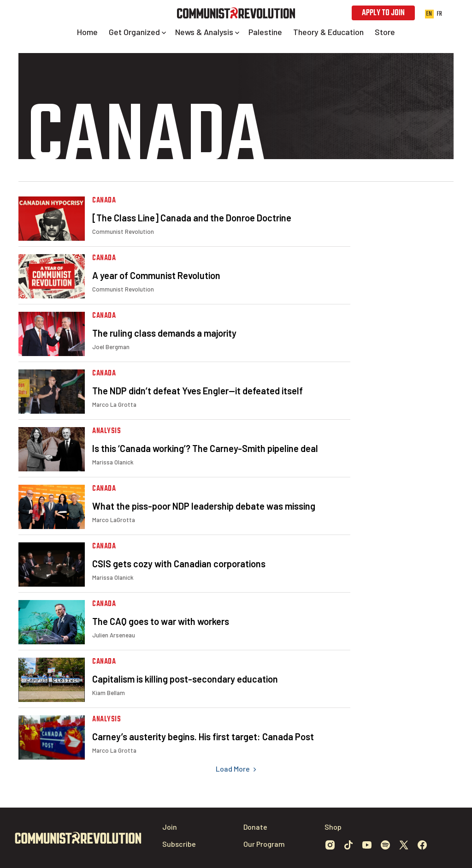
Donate (255, 827)
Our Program (264, 844)
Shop (333, 827)
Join (170, 827)
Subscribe (179, 844)
